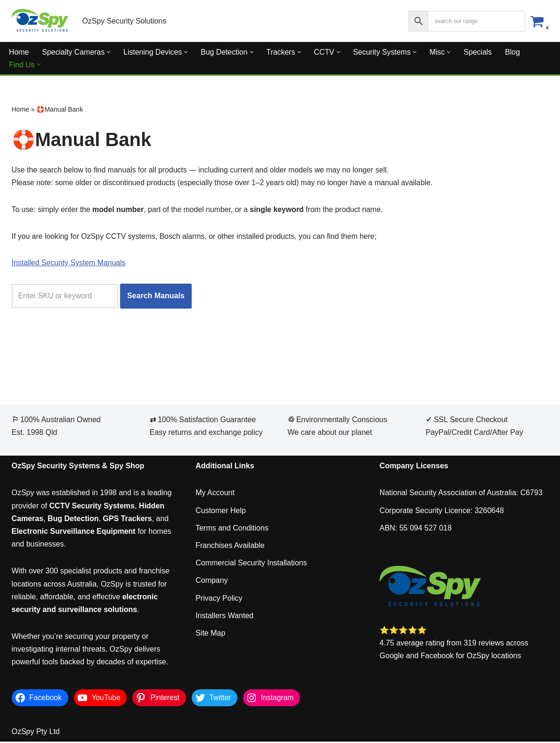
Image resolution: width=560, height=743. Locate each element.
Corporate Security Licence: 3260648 (442, 512)
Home (19, 52)
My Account (215, 494)
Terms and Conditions (232, 529)
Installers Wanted (224, 617)
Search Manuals (157, 298)
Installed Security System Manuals (69, 265)
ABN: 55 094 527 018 (416, 529)
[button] (110, 52)
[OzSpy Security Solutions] (40, 21)
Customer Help (221, 512)
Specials (481, 52)
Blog (516, 52)
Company (211, 582)
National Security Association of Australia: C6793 (461, 494)
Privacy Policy (219, 600)
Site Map (210, 634)
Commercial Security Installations (251, 565)
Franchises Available (230, 547)
